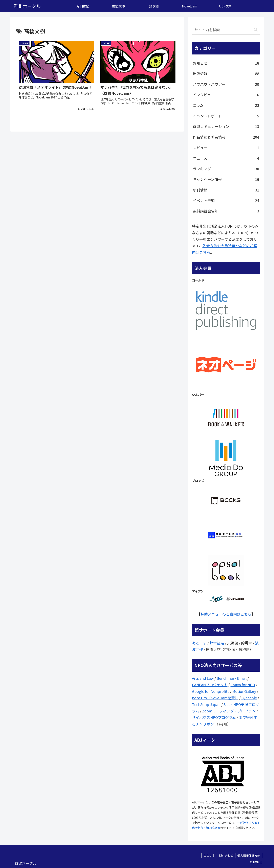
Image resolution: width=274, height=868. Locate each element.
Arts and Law (203, 678)
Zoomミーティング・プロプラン (229, 711)
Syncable (249, 698)
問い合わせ (226, 855)
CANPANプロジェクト (210, 685)
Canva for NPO (243, 685)
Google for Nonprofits (211, 691)
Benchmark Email (232, 678)
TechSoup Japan (206, 704)
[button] (256, 30)
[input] (226, 30)
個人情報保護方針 (249, 855)
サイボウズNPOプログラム (214, 717)
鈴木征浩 (217, 643)
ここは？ (209, 855)
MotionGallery (244, 691)
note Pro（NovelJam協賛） (215, 698)
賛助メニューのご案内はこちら (226, 614)
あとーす (199, 643)
